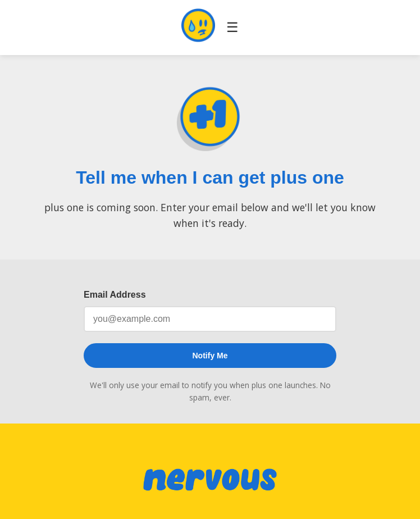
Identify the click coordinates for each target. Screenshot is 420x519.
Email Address (115, 295)
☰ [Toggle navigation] (232, 27)
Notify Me (210, 356)
